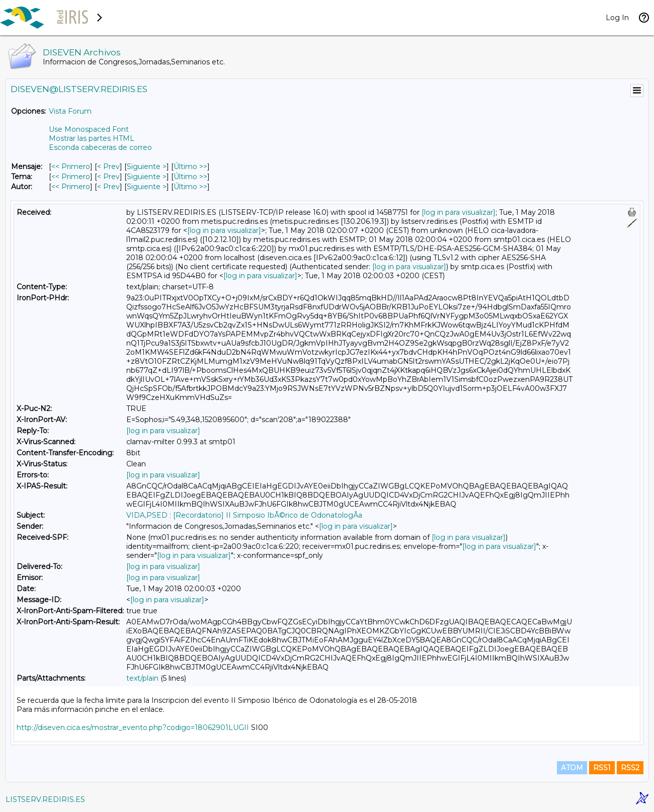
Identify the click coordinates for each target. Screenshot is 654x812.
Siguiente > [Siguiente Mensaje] (147, 167)
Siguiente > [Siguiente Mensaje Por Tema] (147, 177)
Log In (617, 18)
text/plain (142, 678)
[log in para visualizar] (459, 212)
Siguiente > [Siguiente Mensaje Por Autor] (147, 187)
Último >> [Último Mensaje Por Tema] (190, 177)
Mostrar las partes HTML (92, 138)
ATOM (572, 768)
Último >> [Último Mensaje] (190, 167)
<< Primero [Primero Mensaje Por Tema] (71, 177)
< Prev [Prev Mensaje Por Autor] (108, 187)
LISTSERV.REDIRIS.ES (45, 799)
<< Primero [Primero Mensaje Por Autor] (71, 187)
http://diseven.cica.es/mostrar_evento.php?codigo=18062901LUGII (133, 727)
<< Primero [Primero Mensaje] (71, 167)
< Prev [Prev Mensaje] (108, 167)
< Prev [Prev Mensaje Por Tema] (108, 177)
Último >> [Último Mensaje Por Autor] (190, 187)
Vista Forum (70, 111)
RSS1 (602, 768)
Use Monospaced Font (89, 129)
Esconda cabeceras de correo (100, 147)
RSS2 (630, 768)
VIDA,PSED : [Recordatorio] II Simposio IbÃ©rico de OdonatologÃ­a (244, 515)
